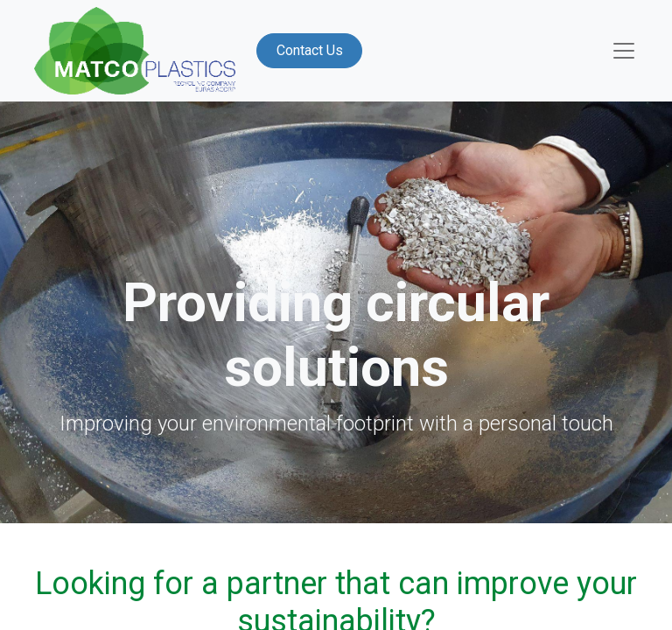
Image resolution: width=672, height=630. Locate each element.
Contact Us (310, 50)
